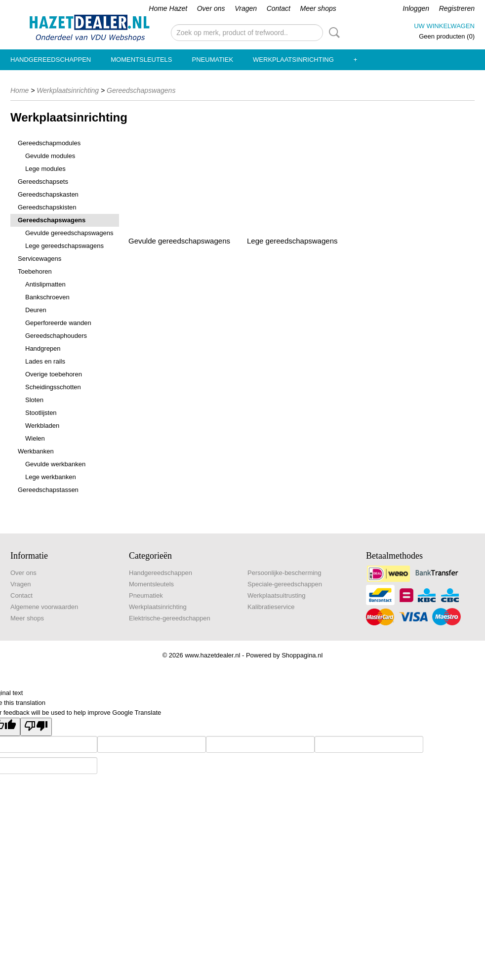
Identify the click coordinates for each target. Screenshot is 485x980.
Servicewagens (40, 259)
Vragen (246, 8)
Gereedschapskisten (47, 207)
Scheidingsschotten (53, 387)
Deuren (36, 310)
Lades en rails (45, 361)
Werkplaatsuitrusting (277, 595)
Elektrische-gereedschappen (170, 618)
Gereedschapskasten (48, 194)
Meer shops (318, 8)
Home (20, 90)
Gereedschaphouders (56, 336)
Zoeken (332, 33)
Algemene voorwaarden (44, 607)
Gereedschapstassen (48, 490)
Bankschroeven (47, 297)
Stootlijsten (41, 413)
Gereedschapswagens (141, 90)
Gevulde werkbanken (55, 464)
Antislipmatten (45, 284)
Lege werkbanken (51, 477)
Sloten (34, 400)
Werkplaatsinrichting (293, 60)
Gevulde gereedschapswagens (69, 233)
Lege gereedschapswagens (64, 246)
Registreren (457, 8)
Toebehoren (35, 271)
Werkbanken (36, 451)
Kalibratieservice (271, 607)
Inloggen (416, 8)
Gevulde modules (50, 156)
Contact (279, 8)
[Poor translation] (36, 727)
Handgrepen (43, 348)
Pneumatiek (213, 60)
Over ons (211, 8)
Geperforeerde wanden (58, 323)
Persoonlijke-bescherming (284, 573)
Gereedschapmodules (49, 143)
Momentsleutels (141, 60)
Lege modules (45, 169)
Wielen (35, 438)
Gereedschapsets (43, 182)
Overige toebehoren (54, 374)
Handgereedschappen (51, 60)
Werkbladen (42, 426)
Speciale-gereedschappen (285, 584)
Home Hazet (168, 8)
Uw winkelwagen (444, 26)
